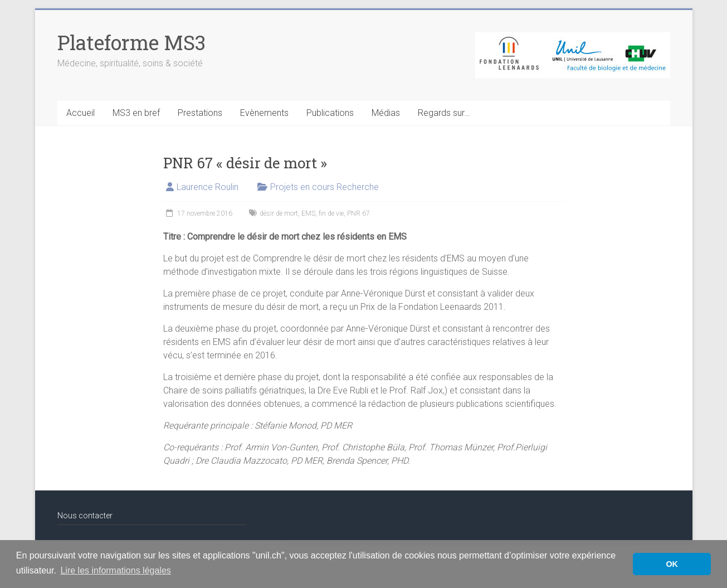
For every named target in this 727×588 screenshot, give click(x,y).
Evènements (264, 113)
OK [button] (672, 564)
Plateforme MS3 (131, 42)
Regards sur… (444, 113)
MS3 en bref (136, 113)
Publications (330, 113)
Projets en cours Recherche (325, 187)
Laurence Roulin (208, 187)
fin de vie (331, 213)
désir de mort (279, 213)
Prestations (200, 113)
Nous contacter (85, 516)
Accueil (80, 113)
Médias (386, 113)
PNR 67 (358, 213)
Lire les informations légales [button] (115, 570)
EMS (308, 213)
